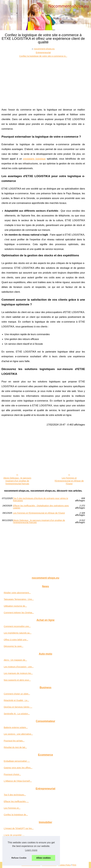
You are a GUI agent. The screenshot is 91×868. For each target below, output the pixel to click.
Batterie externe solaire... (16, 727)
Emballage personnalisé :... (17, 761)
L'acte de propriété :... (14, 835)
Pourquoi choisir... (12, 774)
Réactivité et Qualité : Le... (16, 700)
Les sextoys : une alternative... (18, 734)
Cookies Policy (64, 865)
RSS (74, 865)
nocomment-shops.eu (44, 49)
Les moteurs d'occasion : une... (19, 667)
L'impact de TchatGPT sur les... (19, 828)
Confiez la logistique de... (16, 815)
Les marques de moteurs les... (18, 673)
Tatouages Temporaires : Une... (19, 599)
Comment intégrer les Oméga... (19, 613)
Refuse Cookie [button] (19, 858)
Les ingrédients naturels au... (18, 633)
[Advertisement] (43, 80)
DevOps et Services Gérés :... (18, 707)
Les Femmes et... (12, 808)
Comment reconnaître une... (17, 626)
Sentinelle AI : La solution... (17, 714)
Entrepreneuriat (43, 52)
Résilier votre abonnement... (17, 593)
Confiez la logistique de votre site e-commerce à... (43, 56)
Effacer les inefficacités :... (16, 801)
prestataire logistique (34, 159)
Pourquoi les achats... (14, 741)
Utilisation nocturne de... (15, 606)
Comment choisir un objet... (17, 694)
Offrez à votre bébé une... (16, 640)
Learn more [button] (31, 850)
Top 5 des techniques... (15, 795)
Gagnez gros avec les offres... (18, 768)
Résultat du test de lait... (15, 747)
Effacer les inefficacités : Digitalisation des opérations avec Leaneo (41, 507)
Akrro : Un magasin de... (15, 660)
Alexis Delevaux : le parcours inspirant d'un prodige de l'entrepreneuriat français (17, 481)
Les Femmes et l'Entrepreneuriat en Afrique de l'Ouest (69, 481)
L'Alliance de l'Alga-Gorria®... (18, 781)
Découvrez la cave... (13, 646)
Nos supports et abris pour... (17, 680)
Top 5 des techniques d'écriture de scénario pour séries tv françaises (41, 499)
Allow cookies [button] (43, 858)
